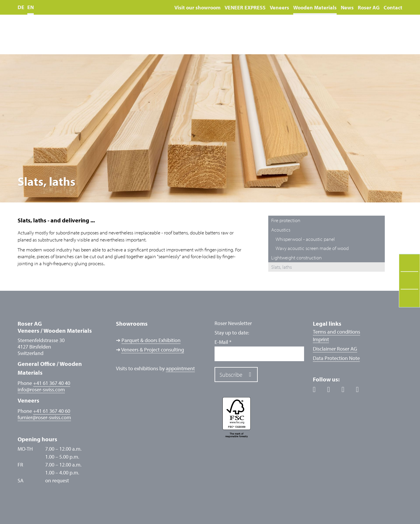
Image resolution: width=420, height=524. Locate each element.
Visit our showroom (197, 7)
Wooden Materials (315, 7)
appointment (180, 368)
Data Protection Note (336, 358)
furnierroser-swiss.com (44, 417)
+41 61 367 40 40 (52, 383)
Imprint (321, 339)
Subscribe (231, 375)
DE (21, 7)
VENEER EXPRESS (245, 7)
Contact (393, 7)
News (347, 7)
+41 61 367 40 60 (52, 411)
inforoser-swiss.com (41, 390)
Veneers (279, 7)
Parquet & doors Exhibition (151, 340)
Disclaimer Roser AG (335, 349)
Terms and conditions (336, 332)
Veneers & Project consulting (153, 350)
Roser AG (369, 7)
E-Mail (223, 342)
